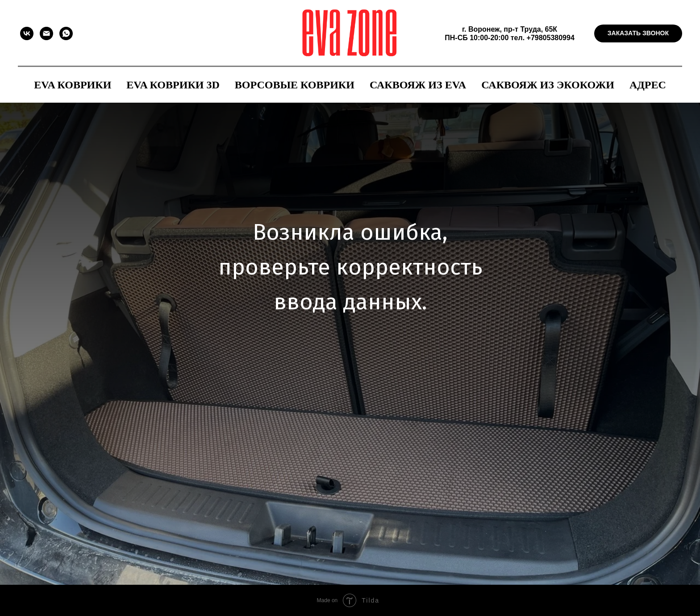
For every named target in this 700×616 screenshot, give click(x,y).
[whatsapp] (66, 33)
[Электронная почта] (46, 33)
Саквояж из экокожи (548, 85)
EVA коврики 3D (173, 85)
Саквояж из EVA (418, 85)
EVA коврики (73, 85)
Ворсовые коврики (295, 85)
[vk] (27, 33)
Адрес (648, 85)
